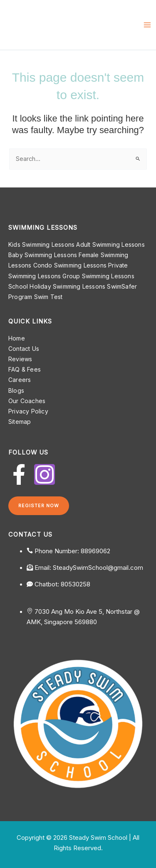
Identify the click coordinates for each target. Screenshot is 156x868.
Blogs (16, 390)
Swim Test (48, 297)
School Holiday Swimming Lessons (57, 286)
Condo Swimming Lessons (70, 265)
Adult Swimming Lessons (110, 244)
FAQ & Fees (25, 369)
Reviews (20, 359)
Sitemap (20, 422)
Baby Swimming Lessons (43, 255)
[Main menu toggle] (147, 25)
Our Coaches (27, 401)
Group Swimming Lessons (98, 276)
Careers (20, 380)
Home (17, 338)
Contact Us (24, 349)
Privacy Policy (28, 411)
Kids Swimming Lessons (41, 244)
